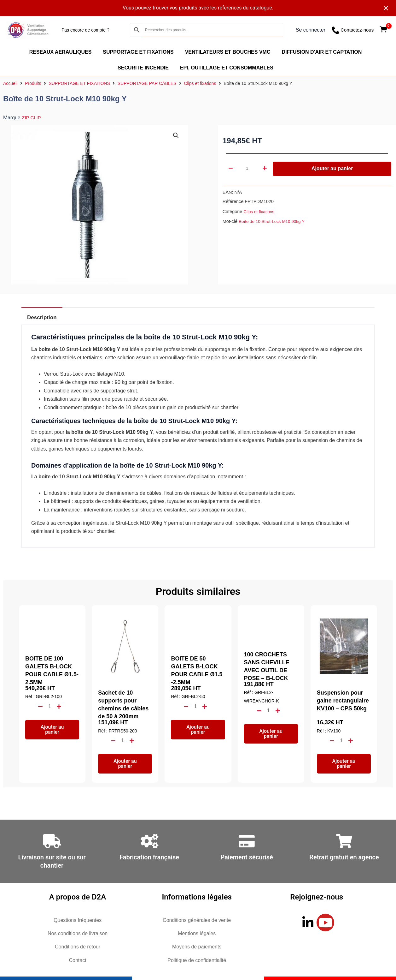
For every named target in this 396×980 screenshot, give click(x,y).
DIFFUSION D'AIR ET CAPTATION (322, 52)
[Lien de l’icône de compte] (311, 30)
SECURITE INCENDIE (143, 68)
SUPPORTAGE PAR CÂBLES (147, 83)
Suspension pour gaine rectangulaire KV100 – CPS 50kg (343, 701)
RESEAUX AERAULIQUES (61, 52)
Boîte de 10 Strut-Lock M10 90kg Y (274, 221)
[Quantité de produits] (248, 169)
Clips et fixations (200, 83)
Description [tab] (44, 317)
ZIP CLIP (32, 118)
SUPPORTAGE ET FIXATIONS (138, 52)
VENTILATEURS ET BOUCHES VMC (228, 52)
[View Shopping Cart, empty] (383, 30)
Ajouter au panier (332, 168)
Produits (33, 83)
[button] (176, 136)
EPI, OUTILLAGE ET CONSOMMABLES (227, 68)
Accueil (10, 83)
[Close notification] (386, 8)
